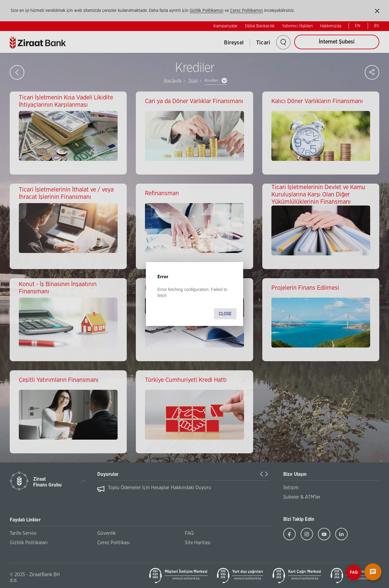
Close (225, 314)
